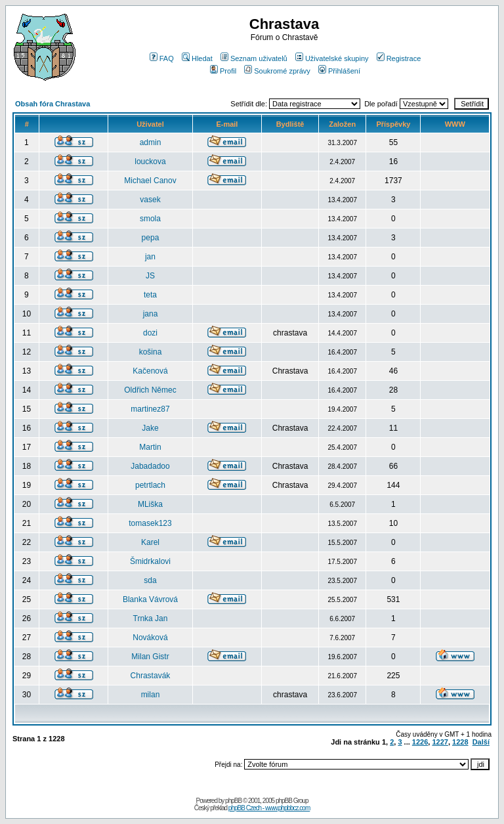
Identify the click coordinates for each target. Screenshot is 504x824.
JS (150, 276)
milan (151, 695)
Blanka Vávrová (150, 599)
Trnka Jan (151, 618)
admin (151, 142)
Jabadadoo (150, 466)
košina (151, 352)
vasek (150, 200)
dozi (150, 333)
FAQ (162, 58)
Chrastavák (151, 676)
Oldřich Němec (150, 390)
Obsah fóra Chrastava (52, 104)
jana (151, 314)
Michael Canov (150, 181)
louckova (150, 162)
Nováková (150, 638)
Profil (223, 71)
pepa (151, 238)
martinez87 (150, 409)
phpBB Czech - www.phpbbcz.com (269, 808)
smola (150, 219)
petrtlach (150, 485)
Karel (150, 542)
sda (150, 580)
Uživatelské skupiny (332, 58)
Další (481, 742)
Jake (150, 428)
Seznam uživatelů (254, 58)
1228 (460, 742)
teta (150, 295)
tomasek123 (150, 523)
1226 (420, 742)
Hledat (197, 58)
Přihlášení (339, 71)
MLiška (150, 504)
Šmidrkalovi (150, 561)
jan (150, 257)
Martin (150, 447)
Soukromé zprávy (277, 71)
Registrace (399, 58)
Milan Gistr (150, 657)
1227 (440, 742)
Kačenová (150, 371)
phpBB (233, 801)
